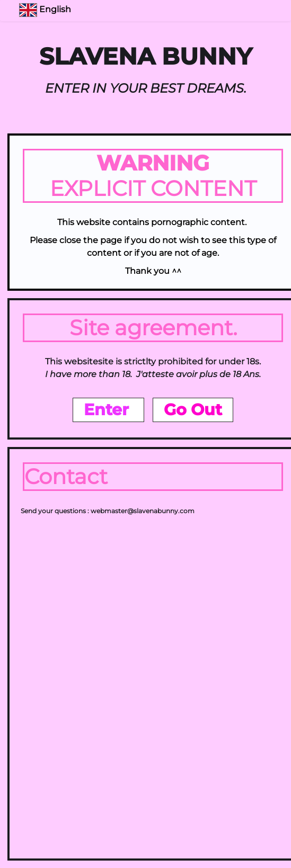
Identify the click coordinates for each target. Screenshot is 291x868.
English (46, 9)
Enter (108, 410)
